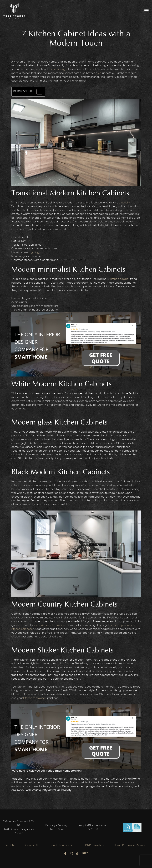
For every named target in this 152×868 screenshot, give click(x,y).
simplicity (124, 203)
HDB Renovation (94, 845)
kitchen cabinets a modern (50, 625)
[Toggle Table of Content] (38, 92)
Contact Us (32, 845)
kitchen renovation (35, 698)
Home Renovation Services (131, 845)
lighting (34, 252)
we (100, 73)
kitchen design (58, 69)
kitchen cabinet (120, 279)
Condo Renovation (61, 845)
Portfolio (10, 845)
